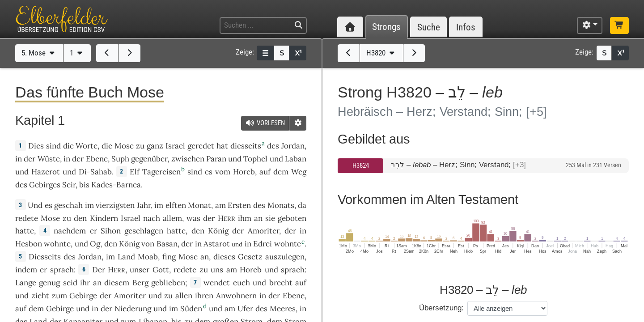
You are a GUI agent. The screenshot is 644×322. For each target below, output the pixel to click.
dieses (224, 257)
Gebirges (45, 185)
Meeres (283, 309)
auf (301, 283)
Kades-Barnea (116, 185)
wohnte (57, 244)
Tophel (255, 159)
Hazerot (46, 172)
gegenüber (149, 159)
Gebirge (83, 296)
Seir (69, 185)
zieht (40, 296)
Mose (124, 146)
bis (84, 185)
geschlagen (144, 231)
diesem (117, 283)
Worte (87, 146)
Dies (36, 146)
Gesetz (250, 257)
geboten (292, 218)
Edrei (263, 244)
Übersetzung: (441, 308)
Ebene (97, 159)
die (107, 146)
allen (184, 296)
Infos (466, 27)
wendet (217, 283)
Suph (120, 159)
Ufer (245, 309)
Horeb (244, 172)
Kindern (104, 218)
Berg (140, 283)
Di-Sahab (95, 172)
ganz (155, 146)
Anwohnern (236, 296)
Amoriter (263, 231)
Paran (216, 159)
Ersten (239, 205)
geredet (201, 146)
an (258, 218)
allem (172, 218)
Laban (296, 159)
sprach (62, 270)
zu (140, 146)
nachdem (70, 231)
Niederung (133, 309)
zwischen (188, 159)
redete (27, 218)
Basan (167, 244)
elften (176, 205)
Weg (299, 172)
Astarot (217, 244)
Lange (26, 283)
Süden (191, 309)
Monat (199, 205)
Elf (135, 172)
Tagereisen (161, 172)
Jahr (144, 205)
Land (126, 257)
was (193, 218)
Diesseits (45, 257)
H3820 (381, 53)
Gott (161, 270)
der (290, 231)
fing (169, 257)
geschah (68, 205)
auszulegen (285, 257)
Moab (148, 257)
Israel (175, 146)
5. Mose (39, 53)
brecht (281, 283)
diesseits (246, 146)
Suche (429, 27)
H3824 (361, 165)
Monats (281, 205)
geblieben (168, 283)
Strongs (386, 27)
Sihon (111, 231)
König (218, 231)
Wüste (49, 159)
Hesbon (29, 244)
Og (95, 244)
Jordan (293, 146)
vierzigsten (115, 205)
